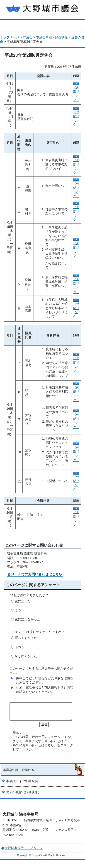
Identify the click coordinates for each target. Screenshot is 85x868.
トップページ (10, 37)
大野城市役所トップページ (24, 851)
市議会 (27, 37)
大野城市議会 (42, 8)
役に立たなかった (27, 619)
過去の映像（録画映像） (24, 795)
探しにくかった (26, 656)
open (42, 25)
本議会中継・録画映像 (52, 37)
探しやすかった (26, 638)
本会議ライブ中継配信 (22, 784)
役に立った (23, 601)
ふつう (19, 610)
